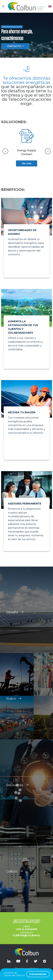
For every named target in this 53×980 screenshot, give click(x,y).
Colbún (14, 875)
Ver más (27, 163)
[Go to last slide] (5, 151)
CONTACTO (15, 46)
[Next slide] (48, 151)
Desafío (15, 616)
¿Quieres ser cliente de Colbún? (26, 974)
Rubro (14, 702)
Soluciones (17, 788)
